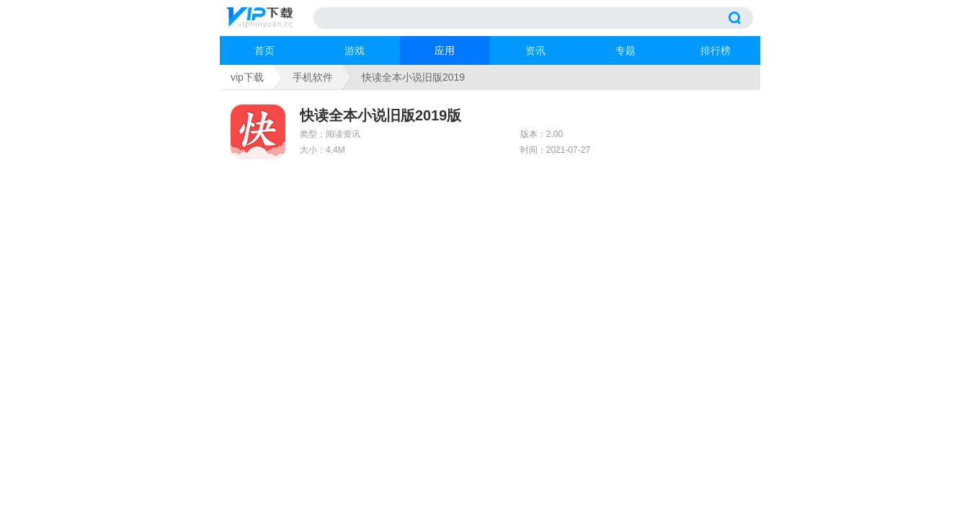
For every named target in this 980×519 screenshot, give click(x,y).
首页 (264, 50)
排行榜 (716, 50)
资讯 (535, 50)
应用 (445, 50)
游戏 (355, 50)
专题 (625, 50)
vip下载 (247, 77)
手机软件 (313, 77)
